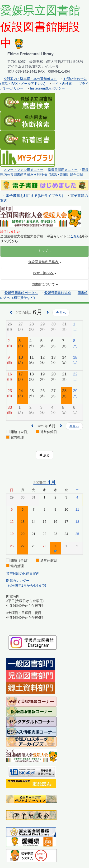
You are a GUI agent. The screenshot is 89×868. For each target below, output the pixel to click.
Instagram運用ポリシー (47, 88)
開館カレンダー (18, 581)
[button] (44, 251)
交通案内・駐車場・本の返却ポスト (30, 79)
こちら (75, 236)
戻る (45, 455)
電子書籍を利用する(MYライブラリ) (34, 196)
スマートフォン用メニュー (23, 170)
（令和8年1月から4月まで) (26, 585)
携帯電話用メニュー (63, 170)
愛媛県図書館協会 (58, 293)
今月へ (61, 313)
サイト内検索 (62, 84)
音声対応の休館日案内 (23, 574)
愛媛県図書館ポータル (21, 293)
